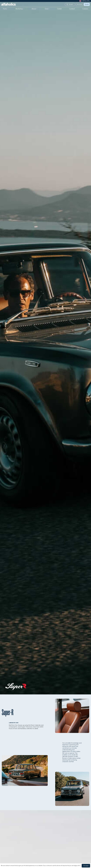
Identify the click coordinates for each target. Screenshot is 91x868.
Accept (86, 866)
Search (71, 4)
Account (79, 4)
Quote (87, 4)
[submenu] (90, 1)
